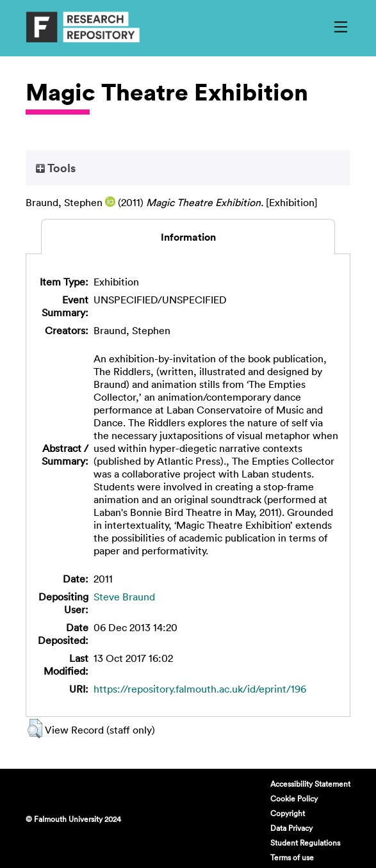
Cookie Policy (294, 798)
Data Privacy (291, 828)
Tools (56, 168)
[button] (35, 728)
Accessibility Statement (310, 784)
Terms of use (292, 857)
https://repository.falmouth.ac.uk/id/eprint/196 (200, 689)
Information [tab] (188, 237)
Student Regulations (305, 842)
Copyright (288, 813)
